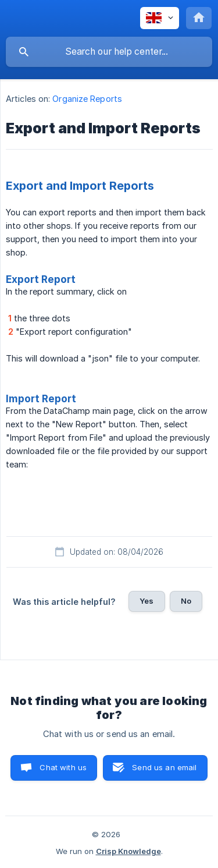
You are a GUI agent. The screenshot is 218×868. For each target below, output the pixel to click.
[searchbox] (109, 52)
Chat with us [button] (63, 767)
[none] (160, 18)
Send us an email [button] (164, 767)
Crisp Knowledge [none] (128, 851)
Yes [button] (146, 601)
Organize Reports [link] (87, 99)
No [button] (186, 601)
